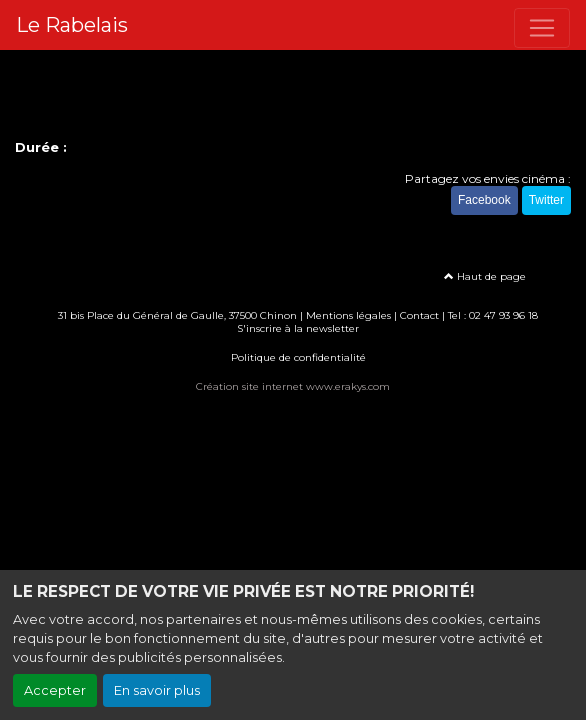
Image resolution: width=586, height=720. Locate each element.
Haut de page (485, 276)
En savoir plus (157, 690)
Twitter (546, 200)
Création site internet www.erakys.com (293, 386)
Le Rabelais (72, 25)
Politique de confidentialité (298, 357)
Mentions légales (348, 315)
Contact (419, 315)
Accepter (55, 690)
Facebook (484, 200)
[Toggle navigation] (542, 28)
